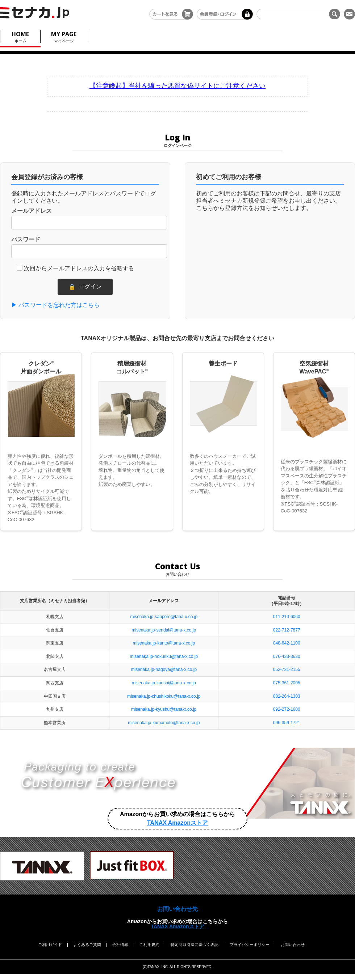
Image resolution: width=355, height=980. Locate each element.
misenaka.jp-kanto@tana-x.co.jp (164, 643)
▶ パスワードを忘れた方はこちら (55, 305)
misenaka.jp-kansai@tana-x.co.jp (164, 683)
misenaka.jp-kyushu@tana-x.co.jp (164, 709)
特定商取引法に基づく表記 (195, 945)
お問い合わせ (293, 945)
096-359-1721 (287, 723)
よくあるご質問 (87, 945)
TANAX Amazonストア (178, 926)
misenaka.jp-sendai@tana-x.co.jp (164, 630)
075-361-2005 (287, 683)
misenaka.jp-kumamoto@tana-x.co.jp (164, 723)
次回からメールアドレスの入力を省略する (79, 269)
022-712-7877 (287, 630)
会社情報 (120, 945)
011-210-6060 (287, 617)
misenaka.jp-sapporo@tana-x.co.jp (164, 617)
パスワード (26, 240)
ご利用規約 (149, 945)
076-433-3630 (287, 656)
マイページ (64, 36)
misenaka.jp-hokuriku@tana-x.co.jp (164, 656)
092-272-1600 (287, 709)
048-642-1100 (287, 643)
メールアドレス (32, 211)
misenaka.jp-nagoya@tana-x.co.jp (164, 669)
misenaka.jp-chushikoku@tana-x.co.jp (164, 696)
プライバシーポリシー (250, 945)
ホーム (20, 36)
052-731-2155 (287, 669)
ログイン (85, 287)
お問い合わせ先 (177, 909)
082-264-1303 (287, 696)
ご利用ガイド (50, 945)
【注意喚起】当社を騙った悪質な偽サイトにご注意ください (177, 86)
